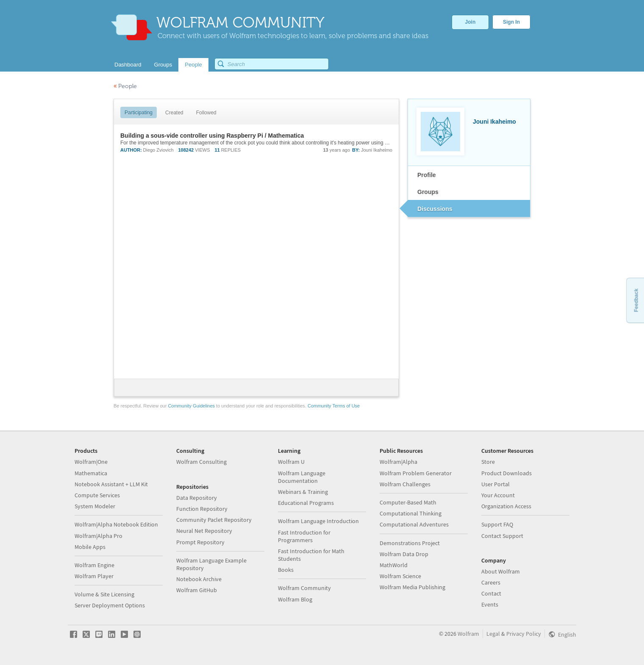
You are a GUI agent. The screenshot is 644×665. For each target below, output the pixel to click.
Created (174, 113)
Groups (428, 192)
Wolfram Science (400, 576)
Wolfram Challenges (405, 484)
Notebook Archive (199, 579)
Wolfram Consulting (201, 462)
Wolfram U (291, 462)
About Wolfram (501, 571)
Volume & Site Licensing (104, 594)
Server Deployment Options (110, 605)
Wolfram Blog (295, 599)
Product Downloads (507, 473)
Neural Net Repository (204, 531)
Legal (493, 634)
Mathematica (91, 473)
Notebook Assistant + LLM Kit (111, 484)
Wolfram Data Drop (404, 554)
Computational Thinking (411, 513)
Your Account (498, 495)
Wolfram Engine (94, 565)
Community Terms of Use (334, 406)
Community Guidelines (191, 406)
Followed (206, 113)
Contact (491, 593)
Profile (427, 175)
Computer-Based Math (408, 502)
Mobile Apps (90, 547)
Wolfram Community (304, 588)
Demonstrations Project (410, 543)
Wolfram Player (94, 576)
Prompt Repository (200, 542)
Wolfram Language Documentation (302, 477)
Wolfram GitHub (197, 590)
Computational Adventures (414, 524)
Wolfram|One (91, 462)
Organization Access (506, 506)
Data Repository (197, 498)
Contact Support (502, 536)
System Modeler (95, 506)
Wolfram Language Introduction (318, 521)
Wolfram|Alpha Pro (99, 536)
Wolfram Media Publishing (412, 587)
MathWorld (394, 565)
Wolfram (468, 634)
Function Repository (202, 509)
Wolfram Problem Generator (416, 473)
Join (471, 22)
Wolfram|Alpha (398, 462)
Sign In (511, 22)
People (125, 86)
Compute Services (97, 495)
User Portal (495, 484)
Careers (491, 582)
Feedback (636, 300)
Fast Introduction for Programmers (304, 536)
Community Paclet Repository (214, 520)
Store (488, 462)
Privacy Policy (524, 634)
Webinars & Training (303, 492)
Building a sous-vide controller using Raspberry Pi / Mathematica (212, 136)
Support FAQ (497, 524)
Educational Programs (306, 503)
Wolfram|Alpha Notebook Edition (116, 524)
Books (286, 570)
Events (490, 604)
